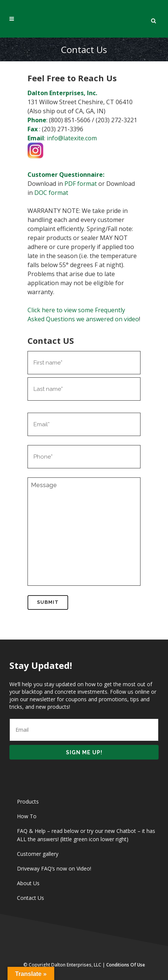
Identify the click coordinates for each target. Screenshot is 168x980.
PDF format (81, 184)
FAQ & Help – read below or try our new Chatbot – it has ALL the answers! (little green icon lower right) (86, 835)
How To (27, 816)
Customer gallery (38, 854)
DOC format (51, 193)
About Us (28, 883)
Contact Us (31, 898)
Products (28, 801)
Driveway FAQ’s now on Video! (54, 868)
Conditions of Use (126, 965)
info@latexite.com (72, 138)
